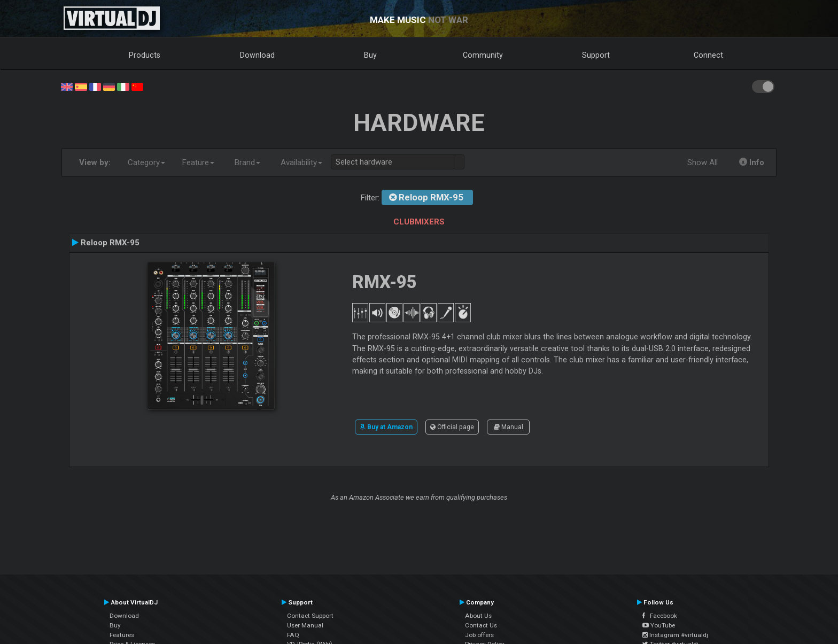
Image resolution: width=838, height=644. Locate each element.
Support (596, 55)
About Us (478, 616)
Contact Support (310, 616)
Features (122, 635)
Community (483, 55)
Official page (452, 427)
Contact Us (481, 625)
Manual (509, 427)
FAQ (293, 635)
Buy (370, 55)
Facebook (660, 616)
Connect (708, 55)
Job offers (479, 635)
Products (145, 55)
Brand (247, 162)
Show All (703, 162)
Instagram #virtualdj (675, 635)
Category (146, 162)
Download (257, 55)
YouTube (659, 625)
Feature (198, 162)
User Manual (305, 625)
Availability (301, 162)
